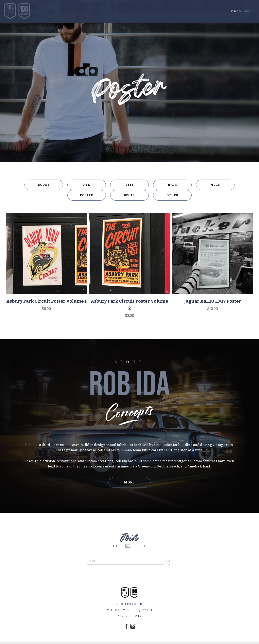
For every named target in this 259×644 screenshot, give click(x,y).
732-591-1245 (129, 616)
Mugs (215, 185)
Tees (129, 185)
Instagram (133, 626)
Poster (87, 195)
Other (172, 195)
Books (44, 185)
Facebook (126, 626)
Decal (129, 195)
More (129, 482)
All (87, 185)
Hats (172, 185)
